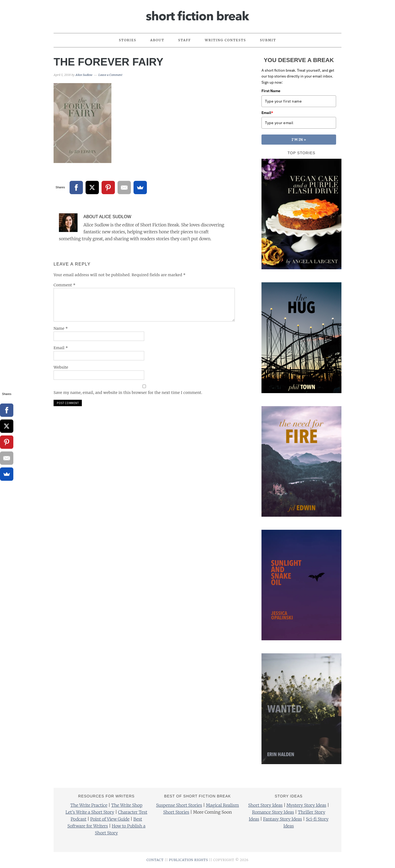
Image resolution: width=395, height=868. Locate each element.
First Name (271, 91)
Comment (65, 285)
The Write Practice (89, 805)
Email (61, 348)
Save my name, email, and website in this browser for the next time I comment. (128, 393)
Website (61, 367)
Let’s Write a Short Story (90, 812)
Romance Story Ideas (273, 812)
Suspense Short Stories (179, 805)
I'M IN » (299, 140)
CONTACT (155, 860)
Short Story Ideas (265, 805)
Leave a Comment (110, 75)
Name (61, 328)
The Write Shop (127, 805)
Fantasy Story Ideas (283, 819)
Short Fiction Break (197, 14)
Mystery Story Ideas (306, 805)
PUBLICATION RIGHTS (189, 860)
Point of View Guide (110, 819)
